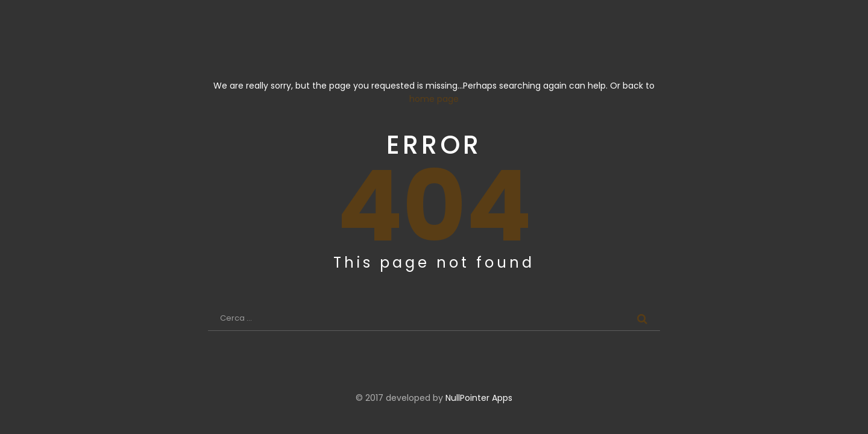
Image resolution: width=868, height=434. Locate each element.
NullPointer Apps (479, 398)
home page (434, 99)
